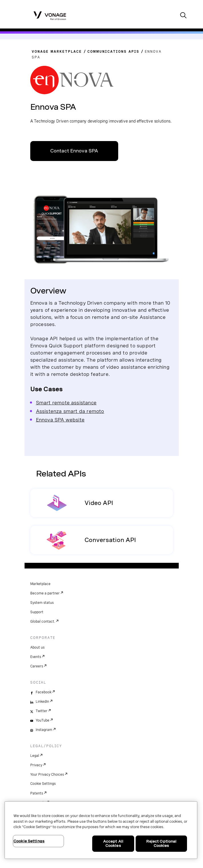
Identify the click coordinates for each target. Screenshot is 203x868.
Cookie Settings (43, 784)
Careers (37, 666)
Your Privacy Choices (47, 775)
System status (42, 603)
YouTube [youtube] (43, 720)
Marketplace (40, 584)
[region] (101, 830)
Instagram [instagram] (44, 730)
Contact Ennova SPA (74, 151)
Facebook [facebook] (44, 692)
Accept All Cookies (113, 844)
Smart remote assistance (66, 403)
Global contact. (43, 622)
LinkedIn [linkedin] (42, 702)
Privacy (36, 765)
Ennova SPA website (60, 420)
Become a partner (45, 593)
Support (37, 612)
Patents (37, 793)
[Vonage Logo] (50, 15)
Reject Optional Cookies (161, 844)
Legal (35, 756)
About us (37, 647)
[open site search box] (183, 16)
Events (36, 657)
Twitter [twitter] (42, 711)
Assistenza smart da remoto (70, 411)
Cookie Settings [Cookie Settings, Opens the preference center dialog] (29, 841)
